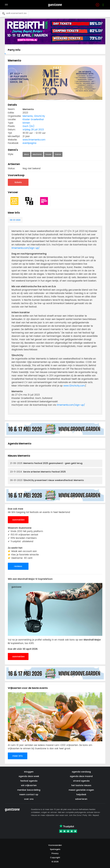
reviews (18, 566)
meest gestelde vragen (81, 790)
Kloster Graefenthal (33, 120)
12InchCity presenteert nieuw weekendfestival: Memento (47, 480)
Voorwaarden (55, 845)
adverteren (81, 799)
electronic (37, 154)
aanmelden (18, 520)
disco (27, 154)
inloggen (29, 772)
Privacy (55, 853)
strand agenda (81, 781)
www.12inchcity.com (74, 386)
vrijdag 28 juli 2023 (33, 130)
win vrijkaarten (29, 785)
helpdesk (81, 794)
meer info (18, 756)
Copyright (55, 858)
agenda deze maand (81, 776)
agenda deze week (29, 776)
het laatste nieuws (81, 785)
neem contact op (29, 794)
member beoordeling (29, 790)
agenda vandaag (81, 772)
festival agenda (29, 781)
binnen (26, 123)
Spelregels (55, 849)
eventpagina (29, 143)
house (48, 154)
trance (58, 154)
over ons (29, 799)
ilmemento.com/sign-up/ (26, 248)
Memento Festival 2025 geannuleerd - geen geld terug (46, 463)
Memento (28, 116)
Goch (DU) (28, 126)
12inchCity (39, 116)
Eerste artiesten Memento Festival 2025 (38, 472)
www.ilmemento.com (34, 140)
